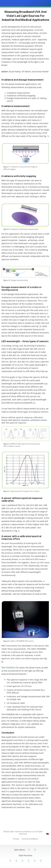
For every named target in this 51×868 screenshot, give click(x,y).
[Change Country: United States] (48, 834)
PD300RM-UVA (12, 668)
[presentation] (25, 434)
